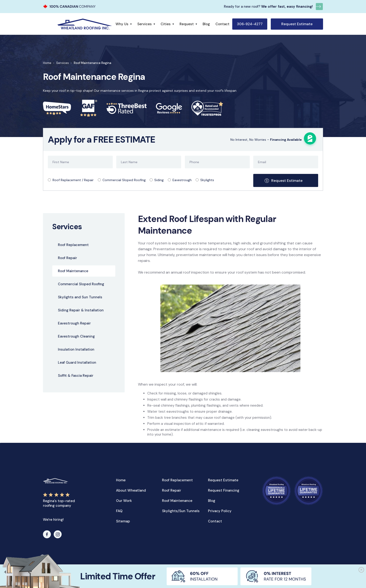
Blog (206, 24)
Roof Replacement (177, 480)
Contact (222, 24)
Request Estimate (297, 24)
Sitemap (123, 521)
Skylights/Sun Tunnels (181, 511)
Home (47, 63)
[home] (85, 24)
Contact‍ (215, 521)
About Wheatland (131, 490)
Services (63, 63)
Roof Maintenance (177, 501)
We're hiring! (53, 520)
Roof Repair (172, 490)
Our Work (124, 501)
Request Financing (224, 490)
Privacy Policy (220, 511)
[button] (124, 24)
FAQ (119, 511)
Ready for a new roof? (242, 7)
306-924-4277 (250, 24)
